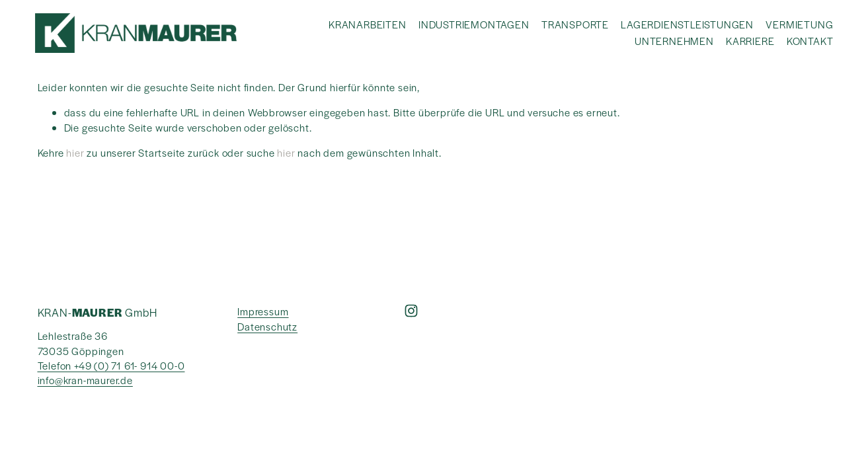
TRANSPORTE (575, 24)
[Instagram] (411, 311)
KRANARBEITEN (368, 24)
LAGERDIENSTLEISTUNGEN (687, 24)
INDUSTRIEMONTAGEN (474, 24)
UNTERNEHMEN (674, 41)
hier (75, 152)
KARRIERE (750, 41)
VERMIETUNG (799, 24)
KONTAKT (810, 41)
